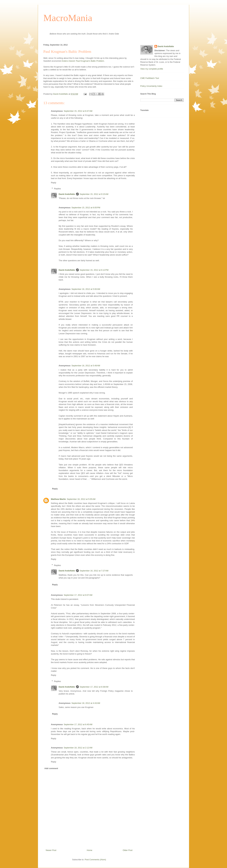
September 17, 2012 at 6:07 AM (78, 595)
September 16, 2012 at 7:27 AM (94, 571)
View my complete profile (152, 69)
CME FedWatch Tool (150, 78)
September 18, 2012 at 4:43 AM (86, 703)
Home (90, 850)
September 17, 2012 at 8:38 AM (94, 687)
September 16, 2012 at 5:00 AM (86, 289)
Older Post (128, 850)
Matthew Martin (58, 499)
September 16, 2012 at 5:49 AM (86, 366)
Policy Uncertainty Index (151, 86)
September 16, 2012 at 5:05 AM (81, 499)
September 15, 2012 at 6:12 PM (94, 270)
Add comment (51, 768)
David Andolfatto (67, 194)
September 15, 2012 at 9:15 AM (94, 194)
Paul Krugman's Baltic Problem (90, 61)
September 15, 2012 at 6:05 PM (86, 208)
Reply (54, 183)
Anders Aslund (68, 61)
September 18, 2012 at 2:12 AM (78, 748)
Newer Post (51, 850)
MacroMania (68, 18)
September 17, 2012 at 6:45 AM (78, 724)
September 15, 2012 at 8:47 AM (78, 111)
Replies (57, 189)
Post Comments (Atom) (95, 860)
